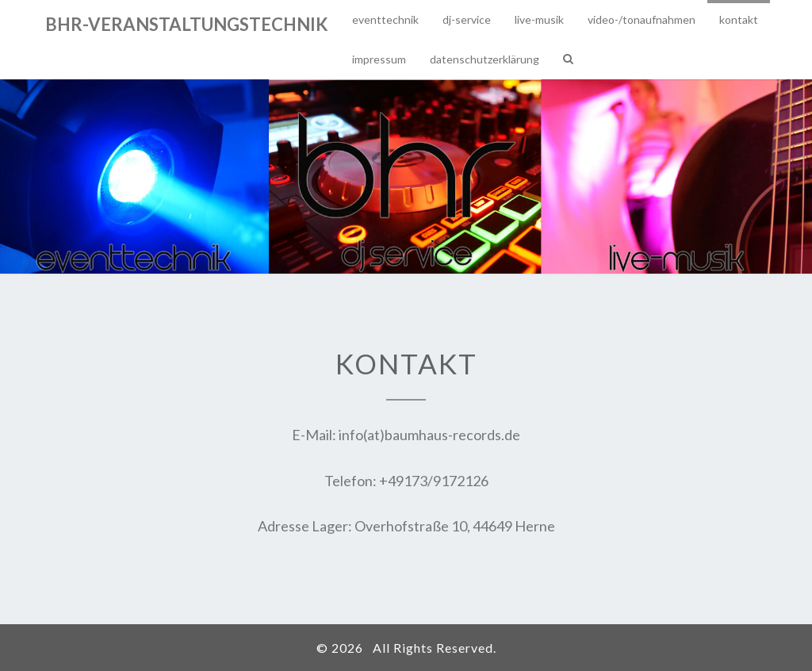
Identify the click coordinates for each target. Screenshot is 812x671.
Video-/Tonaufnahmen (642, 19)
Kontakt (739, 19)
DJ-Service (467, 19)
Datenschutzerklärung (485, 59)
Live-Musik (539, 19)
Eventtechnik (385, 19)
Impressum (379, 59)
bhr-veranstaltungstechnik (187, 24)
